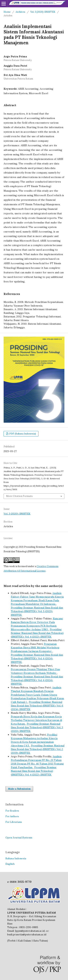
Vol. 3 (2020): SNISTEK (43, 12)
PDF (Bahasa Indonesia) (22, 434)
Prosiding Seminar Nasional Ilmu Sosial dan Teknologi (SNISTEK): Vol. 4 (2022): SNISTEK (37, 633)
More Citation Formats (19, 496)
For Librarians (14, 822)
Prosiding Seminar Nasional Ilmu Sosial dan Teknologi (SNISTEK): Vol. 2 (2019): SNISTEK (38, 749)
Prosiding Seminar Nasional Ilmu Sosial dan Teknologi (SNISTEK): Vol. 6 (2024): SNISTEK (37, 658)
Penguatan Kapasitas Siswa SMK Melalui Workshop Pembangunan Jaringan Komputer (35, 648)
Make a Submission (19, 789)
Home (7, 12)
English (10, 864)
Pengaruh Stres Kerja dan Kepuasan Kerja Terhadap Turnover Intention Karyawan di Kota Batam (36, 720)
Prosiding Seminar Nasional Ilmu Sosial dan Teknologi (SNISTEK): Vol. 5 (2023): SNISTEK (37, 611)
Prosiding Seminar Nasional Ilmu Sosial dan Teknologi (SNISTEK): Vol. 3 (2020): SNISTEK (37, 727)
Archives (20, 12)
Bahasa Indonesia (16, 858)
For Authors (12, 816)
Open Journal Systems (19, 838)
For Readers (12, 811)
